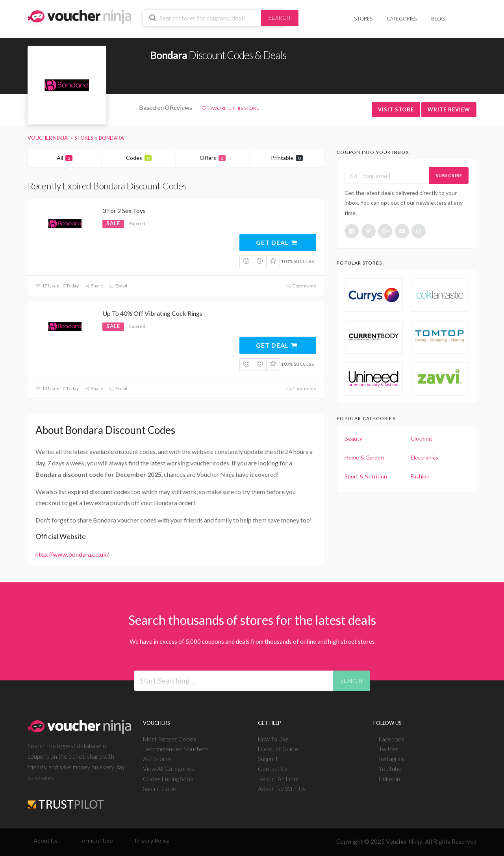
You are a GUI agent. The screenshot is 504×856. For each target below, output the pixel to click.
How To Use (273, 739)
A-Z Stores (157, 759)
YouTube (390, 769)
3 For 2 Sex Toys (124, 210)
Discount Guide (278, 749)
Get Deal (277, 242)
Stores (364, 19)
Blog (438, 19)
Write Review (449, 109)
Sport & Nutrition (366, 476)
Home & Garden (364, 457)
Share (94, 286)
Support (268, 759)
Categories (402, 19)
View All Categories (169, 769)
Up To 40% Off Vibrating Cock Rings (152, 313)
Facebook (392, 739)
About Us (45, 841)
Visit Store (396, 109)
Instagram (392, 759)
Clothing (421, 438)
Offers (213, 158)
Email (118, 286)
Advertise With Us (282, 789)
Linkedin (389, 779)
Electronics (424, 457)
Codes (139, 158)
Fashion (420, 476)
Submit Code (160, 789)
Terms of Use (96, 841)
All (65, 158)
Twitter (388, 749)
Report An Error (279, 779)
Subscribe (449, 175)
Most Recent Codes (170, 739)
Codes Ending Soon (168, 779)
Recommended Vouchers (176, 749)
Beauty (353, 438)
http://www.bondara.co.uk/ (72, 554)
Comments (301, 286)
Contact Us (273, 769)
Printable (287, 158)
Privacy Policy (152, 841)
